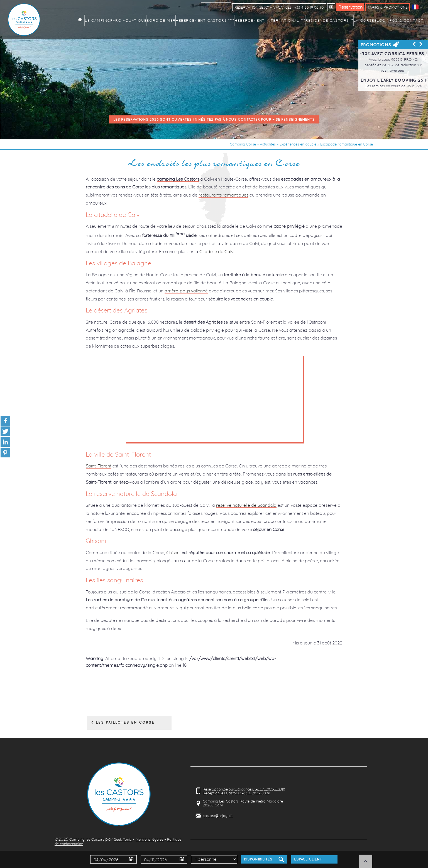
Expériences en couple (298, 144)
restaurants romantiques (223, 195)
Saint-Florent (99, 466)
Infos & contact (406, 20)
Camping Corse (243, 144)
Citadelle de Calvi (217, 251)
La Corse (366, 20)
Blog (382, 20)
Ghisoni (174, 552)
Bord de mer (186, 20)
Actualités (268, 144)
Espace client (308, 859)
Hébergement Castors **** (226, 20)
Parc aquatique (156, 20)
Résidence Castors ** (334, 20)
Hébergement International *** (282, 20)
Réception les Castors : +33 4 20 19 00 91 (236, 793)
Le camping (127, 20)
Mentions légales (150, 839)
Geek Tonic (123, 839)
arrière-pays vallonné (186, 291)
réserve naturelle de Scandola (246, 505)
